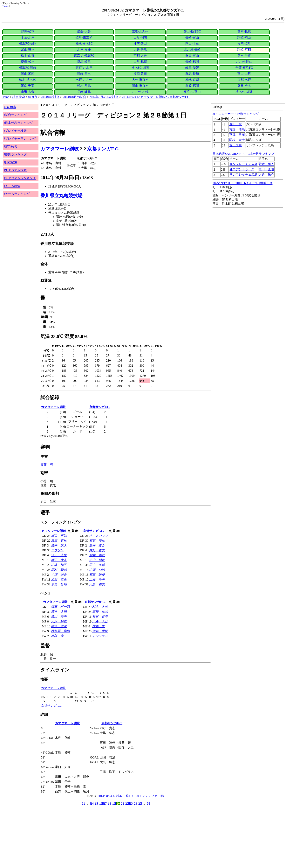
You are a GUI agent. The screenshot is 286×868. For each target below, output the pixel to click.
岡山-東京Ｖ (140, 86)
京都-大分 (140, 56)
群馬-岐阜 (84, 62)
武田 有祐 (59, 541)
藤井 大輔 (59, 612)
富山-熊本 (28, 49)
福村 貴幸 (100, 616)
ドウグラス (100, 636)
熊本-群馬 (84, 86)
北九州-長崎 (192, 49)
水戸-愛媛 (84, 49)
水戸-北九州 (84, 80)
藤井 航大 (59, 545)
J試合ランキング (15, 115)
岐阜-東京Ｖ (84, 37)
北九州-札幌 (140, 92)
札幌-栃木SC (84, 43)
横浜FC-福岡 (28, 43)
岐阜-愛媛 (192, 68)
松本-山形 (28, 56)
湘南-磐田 (140, 43)
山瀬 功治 (97, 570)
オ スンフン (99, 536)
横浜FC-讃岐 (28, 68)
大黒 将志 (97, 584)
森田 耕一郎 (60, 607)
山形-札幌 (140, 62)
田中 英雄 (97, 565)
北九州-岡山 (244, 62)
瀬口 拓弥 (59, 536)
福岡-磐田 (140, 74)
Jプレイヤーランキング (20, 139)
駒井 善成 (97, 555)
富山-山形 (244, 74)
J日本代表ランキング (18, 123)
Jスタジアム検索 (15, 170)
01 (83, 804)
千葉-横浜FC (244, 68)
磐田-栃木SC (192, 31)
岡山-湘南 (28, 74)
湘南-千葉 (28, 86)
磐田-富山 (192, 56)
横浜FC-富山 (192, 92)
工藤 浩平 (97, 579)
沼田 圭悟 (59, 555)
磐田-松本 (244, 86)
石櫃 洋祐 (97, 541)
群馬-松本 (28, 31)
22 (127, 804)
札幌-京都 (192, 80)
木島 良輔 (59, 584)
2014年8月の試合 (74, 97)
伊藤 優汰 (100, 631)
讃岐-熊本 (84, 74)
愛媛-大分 (84, 31)
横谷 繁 (99, 626)
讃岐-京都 (244, 49)
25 (140, 804)
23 (131, 804)
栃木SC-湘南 (140, 68)
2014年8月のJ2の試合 (104, 97)
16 (101, 804)
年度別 (33, 97)
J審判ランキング (15, 154)
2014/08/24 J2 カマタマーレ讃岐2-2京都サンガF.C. (156, 97)
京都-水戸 (244, 80)
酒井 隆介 (97, 545)
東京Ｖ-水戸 (84, 68)
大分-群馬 (140, 49)
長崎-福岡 (192, 62)
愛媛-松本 (28, 62)
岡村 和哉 (59, 570)
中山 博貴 (97, 560)
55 (149, 804)
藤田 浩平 (59, 616)
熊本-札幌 (244, 31)
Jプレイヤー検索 (15, 131)
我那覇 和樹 (60, 631)
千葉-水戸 (28, 37)
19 (114, 804)
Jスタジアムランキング (20, 178)
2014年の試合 (50, 97)
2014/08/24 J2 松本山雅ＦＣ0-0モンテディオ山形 (131, 796)
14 (92, 804)
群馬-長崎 (192, 74)
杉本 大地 (100, 607)
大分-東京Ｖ (140, 80)
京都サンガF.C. (103, 149)
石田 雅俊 (97, 575)
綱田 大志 (59, 560)
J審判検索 (10, 147)
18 (109, 804)
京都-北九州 (140, 31)
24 (136, 804)
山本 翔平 (59, 565)
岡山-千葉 (192, 43)
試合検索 (19, 97)
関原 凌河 (59, 626)
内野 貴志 (97, 550)
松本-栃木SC (28, 80)
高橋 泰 (57, 636)
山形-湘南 (140, 37)
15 (96, 804)
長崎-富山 (192, 37)
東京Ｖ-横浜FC (84, 56)
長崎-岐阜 (84, 92)
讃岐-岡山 (244, 37)
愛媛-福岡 (192, 86)
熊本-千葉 (244, 56)
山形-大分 (28, 92)
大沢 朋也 (59, 621)
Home (6, 6)
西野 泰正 (59, 579)
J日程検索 (10, 162)
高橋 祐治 (100, 612)
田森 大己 (100, 621)
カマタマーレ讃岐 (60, 149)
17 (105, 804)
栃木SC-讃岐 (244, 92)
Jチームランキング (17, 194)
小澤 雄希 (59, 575)
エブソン (57, 550)
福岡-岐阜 (244, 43)
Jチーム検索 (12, 186)
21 (123, 804)
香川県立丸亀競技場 (61, 196)
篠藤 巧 (47, 465)
